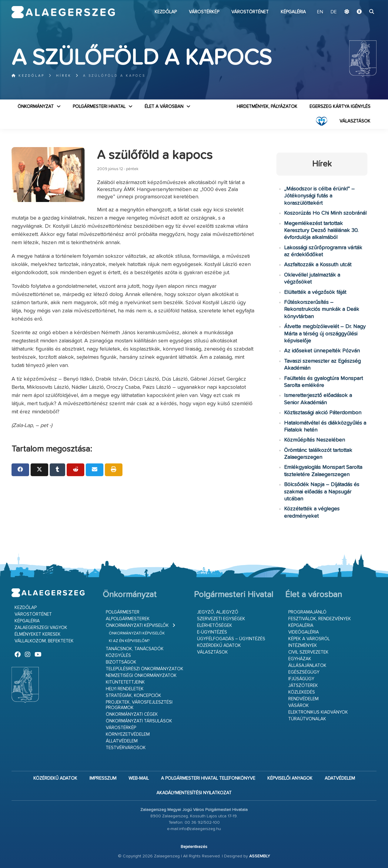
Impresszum (103, 778)
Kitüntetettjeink (125, 682)
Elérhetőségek (215, 626)
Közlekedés (302, 692)
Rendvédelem (303, 699)
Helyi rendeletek (125, 689)
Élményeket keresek (38, 634)
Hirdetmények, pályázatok (267, 107)
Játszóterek (303, 686)
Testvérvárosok (126, 748)
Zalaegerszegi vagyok (41, 628)
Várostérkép (204, 12)
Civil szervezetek (308, 652)
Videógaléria (304, 632)
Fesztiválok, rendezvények (320, 619)
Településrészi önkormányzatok (145, 669)
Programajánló (307, 612)
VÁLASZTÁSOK (355, 121)
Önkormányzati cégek (132, 714)
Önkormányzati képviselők (137, 626)
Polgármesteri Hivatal (99, 107)
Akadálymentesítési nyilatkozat (194, 793)
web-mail (139, 778)
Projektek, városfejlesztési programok (139, 705)
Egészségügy (304, 672)
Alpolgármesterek (128, 619)
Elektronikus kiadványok (318, 712)
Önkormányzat (36, 107)
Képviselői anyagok (290, 778)
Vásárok (299, 706)
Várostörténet (250, 12)
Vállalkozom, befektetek (44, 641)
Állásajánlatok (307, 666)
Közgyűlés (118, 656)
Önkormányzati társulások (139, 721)
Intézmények (303, 646)
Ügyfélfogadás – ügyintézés (231, 639)
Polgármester (123, 612)
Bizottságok (121, 662)
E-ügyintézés (212, 632)
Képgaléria (293, 12)
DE (334, 12)
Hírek (64, 76)
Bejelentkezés (194, 847)
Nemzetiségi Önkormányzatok (141, 676)
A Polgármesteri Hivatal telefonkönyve (208, 778)
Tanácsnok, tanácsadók (135, 649)
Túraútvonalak (307, 719)
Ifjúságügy (301, 679)
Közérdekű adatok (219, 646)
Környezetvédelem (128, 734)
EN (320, 12)
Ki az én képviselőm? (129, 641)
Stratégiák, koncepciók (134, 696)
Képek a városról (309, 639)
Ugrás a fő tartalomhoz (361, 3)
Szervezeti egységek (221, 619)
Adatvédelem (340, 778)
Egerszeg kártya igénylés (340, 107)
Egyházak (300, 659)
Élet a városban (164, 107)
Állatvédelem (122, 741)
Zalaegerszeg (63, 12)
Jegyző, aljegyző (218, 612)
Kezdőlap (166, 12)
